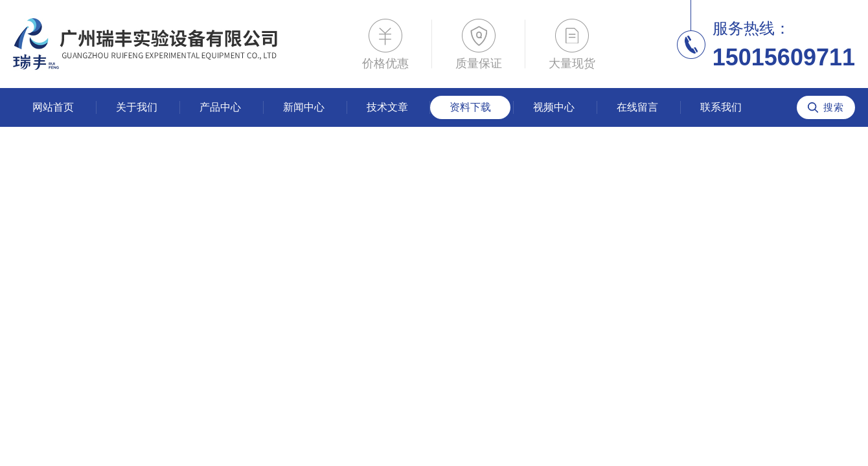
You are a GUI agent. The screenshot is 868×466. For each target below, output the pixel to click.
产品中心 (220, 107)
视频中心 (554, 107)
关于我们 (137, 107)
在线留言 (637, 107)
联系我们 (721, 107)
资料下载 (470, 107)
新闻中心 (304, 107)
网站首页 (53, 107)
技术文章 (387, 107)
